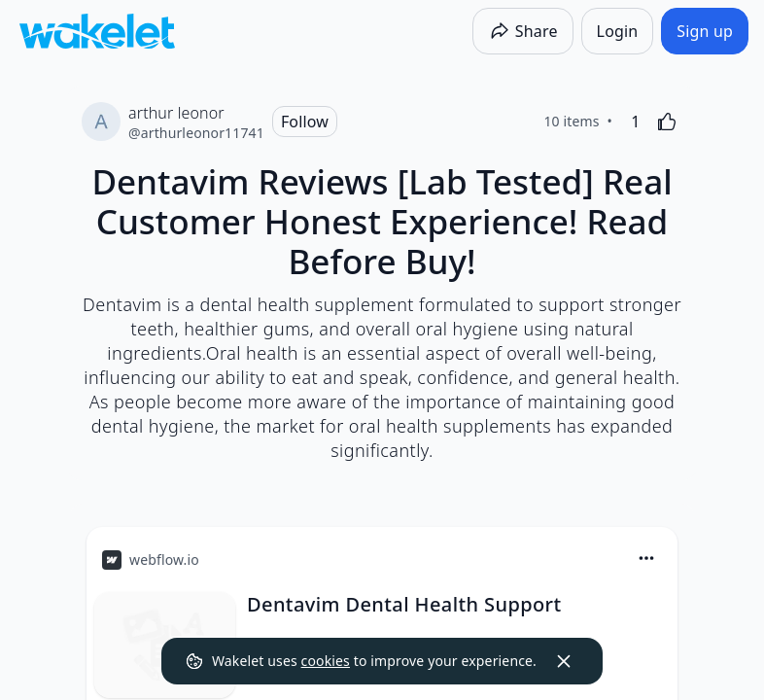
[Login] (618, 31)
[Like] (667, 122)
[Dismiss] (564, 661)
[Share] (523, 31)
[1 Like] (636, 122)
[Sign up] (705, 31)
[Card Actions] (646, 558)
